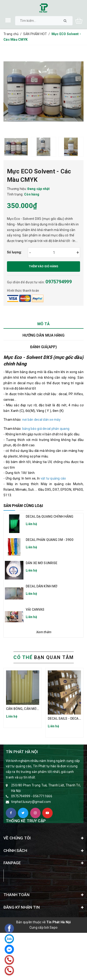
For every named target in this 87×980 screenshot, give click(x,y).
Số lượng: (14, 252)
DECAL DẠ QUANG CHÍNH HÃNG (50, 516)
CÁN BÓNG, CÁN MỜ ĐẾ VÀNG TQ (31, 709)
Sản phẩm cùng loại (23, 506)
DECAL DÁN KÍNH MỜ (42, 586)
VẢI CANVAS (35, 609)
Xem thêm (43, 632)
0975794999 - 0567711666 (32, 796)
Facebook (19, 875)
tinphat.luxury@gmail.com (31, 802)
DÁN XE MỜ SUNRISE (42, 563)
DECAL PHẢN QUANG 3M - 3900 (50, 540)
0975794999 (59, 282)
